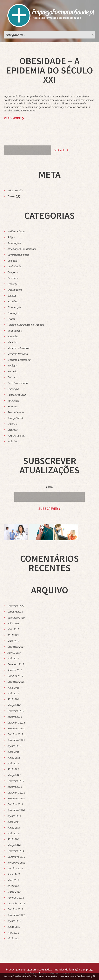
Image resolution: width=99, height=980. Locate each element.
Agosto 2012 (14, 921)
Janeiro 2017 (15, 670)
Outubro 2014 (15, 804)
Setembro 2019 (16, 618)
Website (12, 441)
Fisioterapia (14, 307)
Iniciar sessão (15, 190)
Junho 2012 (14, 927)
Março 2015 (14, 775)
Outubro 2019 (15, 612)
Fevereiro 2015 (16, 781)
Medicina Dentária (18, 354)
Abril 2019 (13, 635)
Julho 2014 (13, 822)
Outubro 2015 (15, 734)
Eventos (12, 296)
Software (13, 430)
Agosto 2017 (14, 653)
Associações (14, 243)
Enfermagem (15, 290)
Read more (12, 118)
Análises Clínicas (17, 231)
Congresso (13, 272)
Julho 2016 (13, 688)
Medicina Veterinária (19, 360)
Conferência (14, 266)
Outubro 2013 (15, 868)
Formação (13, 313)
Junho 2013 (14, 874)
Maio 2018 (13, 641)
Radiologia (13, 401)
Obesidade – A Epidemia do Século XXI (49, 70)
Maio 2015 (13, 763)
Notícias (12, 366)
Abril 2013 (13, 886)
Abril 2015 (13, 769)
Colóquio (12, 261)
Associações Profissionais (22, 249)
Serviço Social (15, 418)
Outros (11, 377)
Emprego (13, 284)
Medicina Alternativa (19, 348)
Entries (14, 196)
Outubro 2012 (15, 909)
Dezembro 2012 (16, 903)
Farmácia (13, 301)
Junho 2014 (14, 828)
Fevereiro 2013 (16, 898)
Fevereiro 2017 (16, 664)
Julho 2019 (13, 623)
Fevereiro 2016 (16, 711)
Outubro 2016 (15, 676)
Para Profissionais (18, 383)
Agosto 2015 (14, 746)
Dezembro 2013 (16, 857)
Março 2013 (14, 892)
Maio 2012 (13, 933)
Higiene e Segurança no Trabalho (26, 325)
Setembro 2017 (16, 647)
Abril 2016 (13, 699)
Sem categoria (16, 412)
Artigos (11, 237)
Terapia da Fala (16, 436)
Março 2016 (14, 705)
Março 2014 (14, 845)
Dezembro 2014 (16, 793)
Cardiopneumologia (18, 255)
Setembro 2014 (16, 810)
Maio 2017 (13, 658)
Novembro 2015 (16, 728)
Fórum (11, 319)
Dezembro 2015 (16, 723)
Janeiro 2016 (15, 717)
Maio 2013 (13, 880)
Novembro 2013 (16, 863)
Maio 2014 (13, 833)
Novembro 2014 (16, 798)
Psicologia (13, 389)
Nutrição (12, 371)
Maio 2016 (13, 693)
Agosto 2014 (14, 816)
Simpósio (13, 424)
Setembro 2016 (16, 682)
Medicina (13, 342)
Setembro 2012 (16, 915)
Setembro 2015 (16, 740)
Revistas (12, 406)
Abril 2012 (13, 938)
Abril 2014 (13, 839)
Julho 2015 (13, 752)
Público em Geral (17, 395)
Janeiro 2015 (15, 787)
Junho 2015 (14, 758)
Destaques (14, 278)
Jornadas (13, 336)
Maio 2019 (13, 629)
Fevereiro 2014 (16, 851)
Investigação (15, 331)
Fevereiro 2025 (16, 606)
